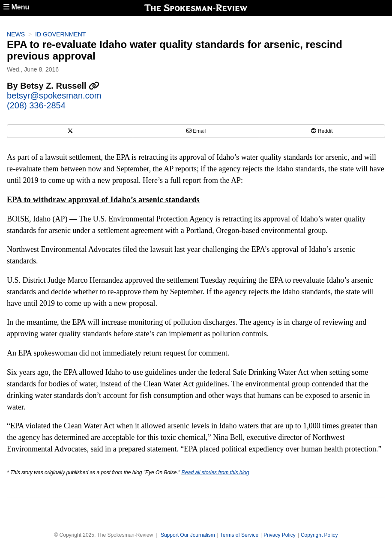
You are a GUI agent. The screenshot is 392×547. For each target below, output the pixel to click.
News (16, 34)
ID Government (60, 34)
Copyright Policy (319, 535)
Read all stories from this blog (215, 472)
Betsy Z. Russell (60, 86)
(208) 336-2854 (36, 105)
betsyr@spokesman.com (54, 96)
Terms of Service (239, 535)
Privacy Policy (280, 535)
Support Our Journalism (188, 535)
